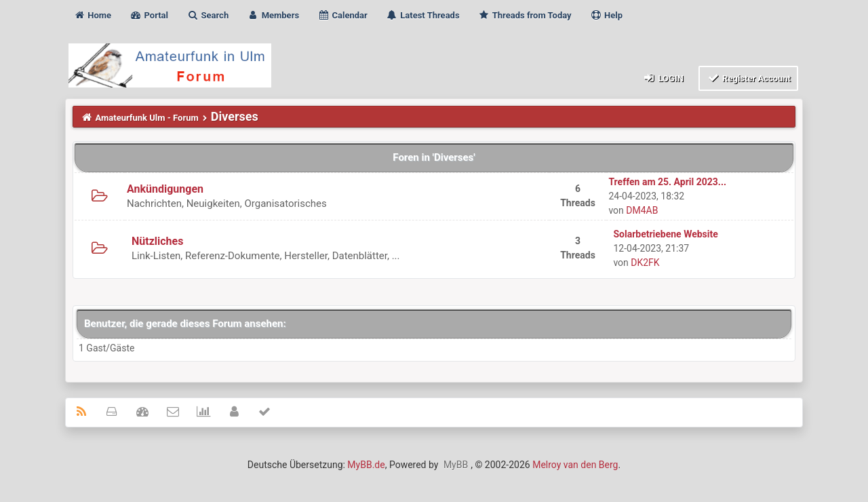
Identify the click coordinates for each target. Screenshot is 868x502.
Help (606, 15)
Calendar (342, 15)
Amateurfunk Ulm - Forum (147, 118)
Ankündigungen (165, 189)
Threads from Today (525, 15)
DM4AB (642, 210)
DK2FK (645, 263)
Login (663, 78)
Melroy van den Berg (575, 465)
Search (208, 15)
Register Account (748, 78)
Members (273, 15)
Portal (149, 15)
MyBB (456, 465)
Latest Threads (423, 15)
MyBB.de (366, 465)
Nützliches (157, 241)
